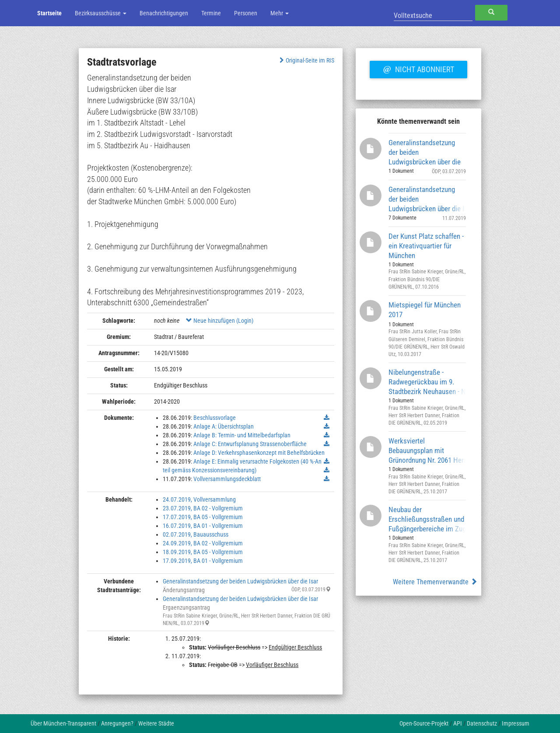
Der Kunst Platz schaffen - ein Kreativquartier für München (426, 246)
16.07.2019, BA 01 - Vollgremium (203, 526)
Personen (246, 13)
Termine (211, 13)
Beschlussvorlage (215, 418)
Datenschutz (482, 723)
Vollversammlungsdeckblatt (227, 479)
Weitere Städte (156, 723)
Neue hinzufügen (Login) (220, 321)
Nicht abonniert (418, 68)
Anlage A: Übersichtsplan (224, 426)
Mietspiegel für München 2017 (425, 310)
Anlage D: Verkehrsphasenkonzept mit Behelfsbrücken (259, 453)
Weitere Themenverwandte (435, 582)
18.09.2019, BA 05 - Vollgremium (203, 552)
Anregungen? (117, 723)
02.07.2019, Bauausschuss (196, 534)
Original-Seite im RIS (306, 60)
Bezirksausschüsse (101, 13)
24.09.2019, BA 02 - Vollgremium (203, 543)
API (458, 723)
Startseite (49, 13)
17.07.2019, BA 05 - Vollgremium (203, 517)
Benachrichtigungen (164, 13)
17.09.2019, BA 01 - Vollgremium (203, 561)
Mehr (280, 13)
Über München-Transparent (63, 723)
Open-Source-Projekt (424, 723)
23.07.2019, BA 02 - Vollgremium (203, 508)
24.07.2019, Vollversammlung (199, 499)
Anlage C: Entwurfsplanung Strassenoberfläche (250, 444)
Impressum (516, 723)
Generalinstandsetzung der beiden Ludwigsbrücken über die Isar (240, 581)
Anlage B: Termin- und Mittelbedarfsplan (242, 435)
